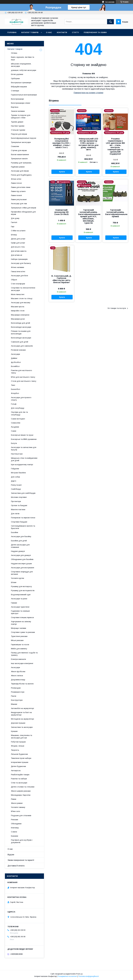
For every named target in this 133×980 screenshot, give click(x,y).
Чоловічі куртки (18, 578)
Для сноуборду (18, 408)
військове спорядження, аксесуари (21, 65)
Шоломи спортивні (19, 497)
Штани (14, 582)
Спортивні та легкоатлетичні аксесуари (23, 289)
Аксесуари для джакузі (21, 555)
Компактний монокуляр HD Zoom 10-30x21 (61, 212)
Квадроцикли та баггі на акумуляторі (21, 714)
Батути (14, 443)
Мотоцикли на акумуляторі (22, 719)
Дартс (14, 481)
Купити (62, 172)
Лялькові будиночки (19, 754)
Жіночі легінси (17, 676)
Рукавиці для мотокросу (21, 586)
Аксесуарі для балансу (21, 263)
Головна (12, 32)
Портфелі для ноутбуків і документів (22, 841)
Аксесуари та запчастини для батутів (24, 449)
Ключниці (15, 828)
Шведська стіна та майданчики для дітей (24, 459)
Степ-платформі (18, 284)
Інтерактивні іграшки (20, 762)
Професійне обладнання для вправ (23, 213)
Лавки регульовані (19, 199)
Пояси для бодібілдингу (21, 175)
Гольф (14, 404)
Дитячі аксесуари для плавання (20, 546)
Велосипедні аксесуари (21, 327)
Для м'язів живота (19, 251)
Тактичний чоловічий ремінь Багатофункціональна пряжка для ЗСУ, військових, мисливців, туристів (88, 216)
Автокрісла (16, 771)
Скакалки (15, 146)
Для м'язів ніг (17, 255)
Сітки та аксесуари (19, 783)
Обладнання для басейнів (22, 559)
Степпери (15, 91)
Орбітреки (15, 78)
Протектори (16, 501)
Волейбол (15, 366)
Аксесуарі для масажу (21, 303)
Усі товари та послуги (117, 308)
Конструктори (17, 700)
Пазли (14, 696)
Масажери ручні (18, 319)
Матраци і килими (19, 628)
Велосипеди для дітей (20, 323)
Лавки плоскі (16, 183)
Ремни (14, 799)
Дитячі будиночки (18, 766)
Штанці (14, 235)
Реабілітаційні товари (20, 775)
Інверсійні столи (18, 311)
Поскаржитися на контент (67, 976)
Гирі (13, 227)
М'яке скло (16, 811)
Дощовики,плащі (18, 680)
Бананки (15, 836)
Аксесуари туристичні (20, 607)
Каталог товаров (15, 49)
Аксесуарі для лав (19, 204)
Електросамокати (18, 659)
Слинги (14, 832)
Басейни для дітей (19, 541)
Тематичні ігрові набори (21, 758)
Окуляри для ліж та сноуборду (19, 413)
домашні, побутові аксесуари (24, 70)
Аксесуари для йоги (19, 276)
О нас (49, 32)
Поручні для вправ (19, 134)
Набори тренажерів (19, 259)
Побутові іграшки (18, 742)
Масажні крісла (18, 307)
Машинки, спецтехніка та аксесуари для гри (22, 737)
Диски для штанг (18, 239)
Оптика (14, 53)
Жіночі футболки (18, 672)
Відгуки (11, 855)
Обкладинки (16, 824)
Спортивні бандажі (19, 522)
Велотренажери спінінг (21, 103)
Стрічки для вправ (19, 150)
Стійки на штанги (18, 231)
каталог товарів (30, 32)
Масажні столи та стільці (22, 298)
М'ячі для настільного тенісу (23, 377)
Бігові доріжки (17, 74)
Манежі (14, 704)
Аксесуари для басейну (21, 536)
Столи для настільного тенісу (24, 381)
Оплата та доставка (18, 39)
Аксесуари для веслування (23, 568)
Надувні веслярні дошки (21, 564)
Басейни (15, 532)
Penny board (16, 485)
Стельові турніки (18, 130)
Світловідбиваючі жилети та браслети (23, 527)
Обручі (14, 280)
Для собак (15, 477)
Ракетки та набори (19, 779)
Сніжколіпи (16, 423)
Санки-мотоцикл (18, 419)
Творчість (15, 750)
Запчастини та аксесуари (22, 727)
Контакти (62, 32)
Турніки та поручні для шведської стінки (21, 116)
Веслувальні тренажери (21, 83)
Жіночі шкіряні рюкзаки (21, 791)
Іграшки (14, 731)
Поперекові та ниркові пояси (23, 518)
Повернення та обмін (95, 32)
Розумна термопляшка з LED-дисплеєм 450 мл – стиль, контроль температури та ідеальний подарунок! (115, 146)
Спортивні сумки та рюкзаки (23, 632)
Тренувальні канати (19, 159)
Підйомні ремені (18, 167)
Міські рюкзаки (17, 640)
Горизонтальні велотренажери (24, 95)
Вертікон (15, 107)
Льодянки (15, 427)
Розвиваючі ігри (18, 692)
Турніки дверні (17, 122)
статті (75, 32)
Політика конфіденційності (88, 976)
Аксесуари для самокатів (22, 346)
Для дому (15, 218)
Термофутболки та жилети (22, 684)
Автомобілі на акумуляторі (22, 708)
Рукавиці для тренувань (21, 163)
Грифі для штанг (18, 243)
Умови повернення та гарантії (21, 860)
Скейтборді (16, 489)
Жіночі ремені (17, 803)
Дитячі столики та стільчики (23, 787)
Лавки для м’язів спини (21, 187)
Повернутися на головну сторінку (89, 93)
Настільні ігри (17, 454)
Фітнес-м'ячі (16, 179)
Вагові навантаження (20, 154)
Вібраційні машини (19, 87)
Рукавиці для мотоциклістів (23, 591)
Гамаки (14, 603)
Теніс (13, 385)
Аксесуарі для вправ (20, 171)
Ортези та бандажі (19, 505)
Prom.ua (79, 974)
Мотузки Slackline (18, 473)
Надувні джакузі (18, 551)
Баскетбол (16, 389)
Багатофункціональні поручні (24, 138)
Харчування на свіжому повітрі (21, 623)
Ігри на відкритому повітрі (22, 465)
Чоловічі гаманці (18, 807)
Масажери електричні (20, 315)
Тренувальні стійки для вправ (24, 208)
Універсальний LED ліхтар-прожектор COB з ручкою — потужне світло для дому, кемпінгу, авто (88, 144)
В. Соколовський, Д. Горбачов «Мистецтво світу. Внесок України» (61, 279)
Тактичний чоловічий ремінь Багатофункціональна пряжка (115, 213)
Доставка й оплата (16, 866)
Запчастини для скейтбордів (23, 493)
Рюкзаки (15, 820)
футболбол (16, 362)
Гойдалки (15, 469)
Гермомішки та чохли (20, 645)
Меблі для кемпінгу (19, 649)
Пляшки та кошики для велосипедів (21, 332)
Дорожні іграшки (18, 723)
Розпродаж (16, 688)
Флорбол (15, 393)
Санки (14, 431)
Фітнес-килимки (18, 267)
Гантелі (14, 222)
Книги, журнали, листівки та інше (23, 58)
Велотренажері (17, 99)
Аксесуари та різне (19, 599)
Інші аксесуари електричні (22, 663)
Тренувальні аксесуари (21, 142)
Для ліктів (15, 514)
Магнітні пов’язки (18, 510)
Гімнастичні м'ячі (18, 272)
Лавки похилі (16, 195)
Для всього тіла (18, 247)
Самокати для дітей (20, 342)
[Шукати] (110, 22)
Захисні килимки (18, 111)
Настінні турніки (18, 126)
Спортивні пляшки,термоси (22, 617)
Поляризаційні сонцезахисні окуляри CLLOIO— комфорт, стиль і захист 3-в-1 (62, 143)
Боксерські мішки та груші (22, 435)
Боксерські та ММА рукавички (24, 439)
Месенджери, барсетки (21, 795)
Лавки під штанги (18, 191)
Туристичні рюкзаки (19, 636)
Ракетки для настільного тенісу (22, 372)
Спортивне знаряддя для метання (22, 573)
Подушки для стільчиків (21, 815)
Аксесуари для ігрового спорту (21, 399)
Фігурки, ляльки (18, 746)
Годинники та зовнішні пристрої (20, 612)
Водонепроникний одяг (21, 595)
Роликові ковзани (18, 350)
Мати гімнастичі (18, 294)
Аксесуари (15, 354)
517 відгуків (110, 2)
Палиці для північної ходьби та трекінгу (24, 654)
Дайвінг (14, 358)
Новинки (38, 39)
